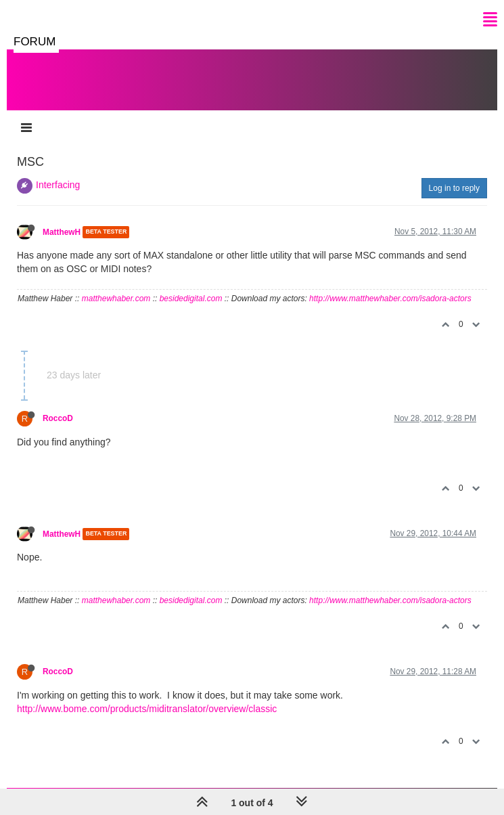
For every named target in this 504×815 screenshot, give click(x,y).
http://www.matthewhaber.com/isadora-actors (390, 299)
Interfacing (58, 185)
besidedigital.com (191, 299)
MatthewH (62, 232)
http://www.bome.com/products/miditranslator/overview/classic (147, 709)
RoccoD (58, 418)
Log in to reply (454, 188)
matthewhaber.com (116, 299)
